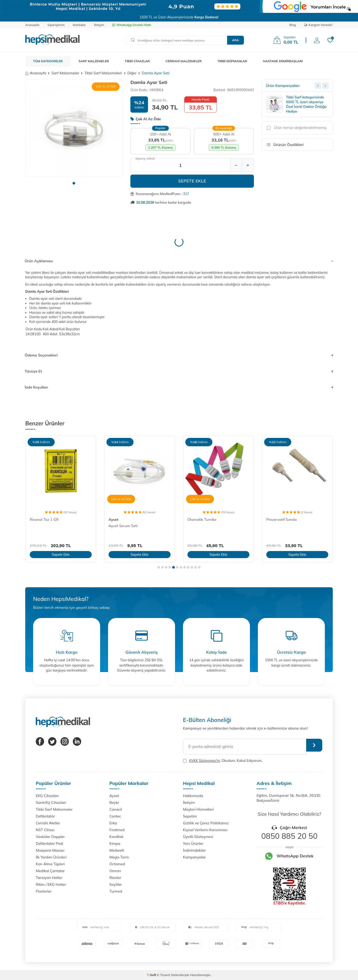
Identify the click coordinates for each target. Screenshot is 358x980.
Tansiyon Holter (49, 878)
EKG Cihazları (47, 796)
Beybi (114, 803)
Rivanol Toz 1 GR (44, 520)
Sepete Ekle (192, 181)
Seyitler (116, 884)
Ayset (113, 520)
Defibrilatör (45, 816)
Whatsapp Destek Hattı (132, 25)
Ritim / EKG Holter (51, 884)
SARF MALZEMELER (94, 61)
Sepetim (190, 816)
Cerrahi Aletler (48, 823)
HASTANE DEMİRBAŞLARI (283, 61)
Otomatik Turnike (202, 520)
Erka (113, 823)
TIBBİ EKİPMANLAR (232, 61)
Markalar (79, 25)
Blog (293, 25)
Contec (115, 816)
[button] (74, 183)
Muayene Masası (50, 850)
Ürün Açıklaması (179, 261)
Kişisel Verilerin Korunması (205, 830)
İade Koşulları (179, 387)
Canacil (116, 809)
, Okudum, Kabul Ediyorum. (223, 761)
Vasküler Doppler (50, 837)
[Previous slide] (318, 86)
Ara (236, 40)
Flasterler (44, 891)
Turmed (116, 891)
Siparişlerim (56, 25)
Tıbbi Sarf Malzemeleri (103, 73)
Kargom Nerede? (318, 25)
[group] (74, 128)
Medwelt (117, 850)
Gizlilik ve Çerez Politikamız (206, 823)
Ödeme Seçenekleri (179, 355)
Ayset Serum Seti (123, 526)
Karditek (116, 837)
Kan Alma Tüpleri (50, 864)
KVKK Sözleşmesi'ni (204, 761)
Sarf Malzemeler (65, 73)
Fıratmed (117, 830)
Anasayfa (32, 25)
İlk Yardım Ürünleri (51, 857)
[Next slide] (325, 86)
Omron (115, 871)
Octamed (117, 864)
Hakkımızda (193, 796)
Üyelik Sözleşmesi (198, 837)
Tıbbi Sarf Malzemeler (54, 809)
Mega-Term (119, 857)
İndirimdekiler (194, 850)
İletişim (99, 25)
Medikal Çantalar (50, 871)
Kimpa (115, 843)
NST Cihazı (45, 830)
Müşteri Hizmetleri (198, 809)
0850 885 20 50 (289, 836)
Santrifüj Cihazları (51, 803)
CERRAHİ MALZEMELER (184, 61)
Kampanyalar (194, 857)
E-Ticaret (163, 975)
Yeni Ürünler (193, 843)
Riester (115, 878)
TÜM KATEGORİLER (48, 61)
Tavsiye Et (179, 371)
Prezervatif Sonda (282, 520)
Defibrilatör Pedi (50, 843)
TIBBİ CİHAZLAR (137, 61)
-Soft (152, 975)
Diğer (132, 73)
